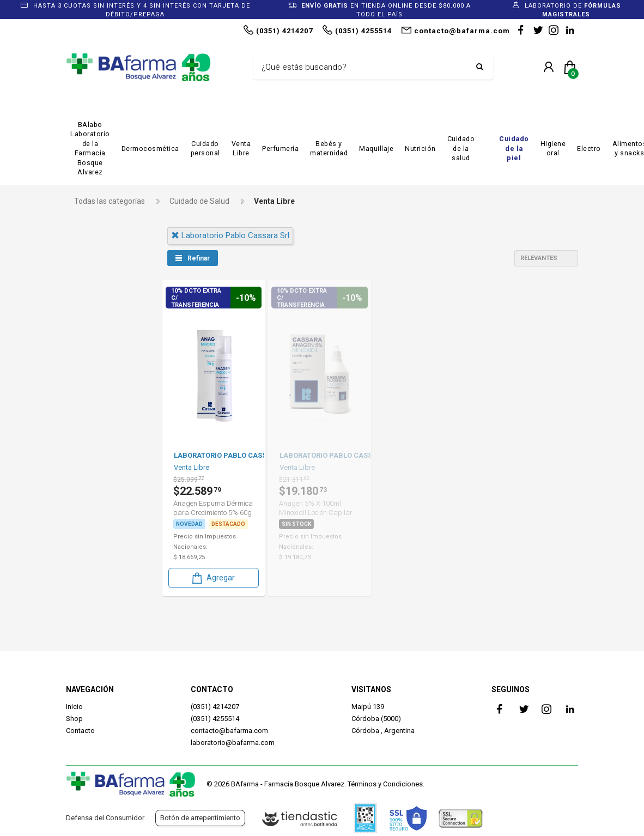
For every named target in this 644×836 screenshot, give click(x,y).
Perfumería (280, 149)
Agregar (210, 577)
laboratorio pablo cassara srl (228, 235)
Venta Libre (241, 149)
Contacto (80, 731)
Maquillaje (376, 149)
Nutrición (420, 149)
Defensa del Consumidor (105, 818)
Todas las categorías (110, 201)
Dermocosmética (150, 149)
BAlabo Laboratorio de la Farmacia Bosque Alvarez (90, 149)
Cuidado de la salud (461, 148)
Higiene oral (553, 149)
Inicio (74, 707)
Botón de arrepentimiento (200, 818)
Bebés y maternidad (329, 149)
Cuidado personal (205, 149)
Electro (589, 149)
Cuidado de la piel (514, 148)
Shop (74, 719)
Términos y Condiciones (385, 784)
